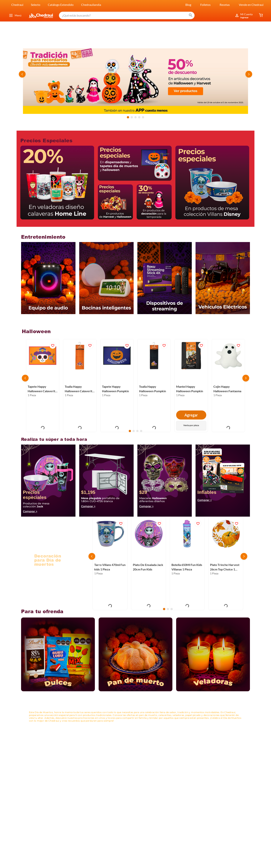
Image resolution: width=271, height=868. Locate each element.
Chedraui (17, 5)
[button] (128, 117)
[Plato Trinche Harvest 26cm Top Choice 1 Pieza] (226, 564)
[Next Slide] (249, 74)
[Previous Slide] (22, 74)
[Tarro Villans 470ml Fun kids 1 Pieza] (110, 564)
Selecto (36, 5)
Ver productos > (45, 572)
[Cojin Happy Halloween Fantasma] (228, 386)
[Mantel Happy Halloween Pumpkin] (191, 386)
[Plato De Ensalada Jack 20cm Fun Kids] (149, 564)
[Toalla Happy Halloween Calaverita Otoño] (80, 386)
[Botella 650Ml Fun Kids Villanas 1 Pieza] (187, 564)
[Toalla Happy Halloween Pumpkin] (154, 386)
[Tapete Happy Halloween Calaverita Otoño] (43, 386)
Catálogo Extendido (61, 5)
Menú (15, 15)
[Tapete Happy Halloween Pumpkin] (117, 386)
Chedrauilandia (91, 5)
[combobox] (127, 15)
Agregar (191, 415)
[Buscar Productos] (191, 15)
